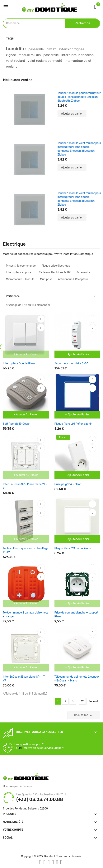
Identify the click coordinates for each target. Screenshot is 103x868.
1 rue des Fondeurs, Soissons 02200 (25, 809)
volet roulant (16, 61)
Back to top (84, 715)
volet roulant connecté (45, 61)
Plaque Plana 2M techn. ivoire (73, 548)
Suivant (93, 701)
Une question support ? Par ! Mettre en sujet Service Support (39, 746)
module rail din (30, 55)
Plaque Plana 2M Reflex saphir (73, 424)
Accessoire (83, 272)
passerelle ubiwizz (42, 49)
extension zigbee (71, 49)
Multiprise (46, 279)
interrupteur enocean (77, 55)
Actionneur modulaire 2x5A (71, 364)
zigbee (11, 55)
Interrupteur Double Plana (19, 364)
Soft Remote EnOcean (17, 424)
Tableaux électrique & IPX (55, 272)
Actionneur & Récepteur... (74, 279)
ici (21, 748)
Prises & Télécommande (21, 266)
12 (82, 701)
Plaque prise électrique (56, 266)
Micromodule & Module (20, 279)
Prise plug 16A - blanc (68, 484)
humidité (16, 49)
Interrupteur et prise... (20, 272)
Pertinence (51, 295)
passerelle (51, 55)
